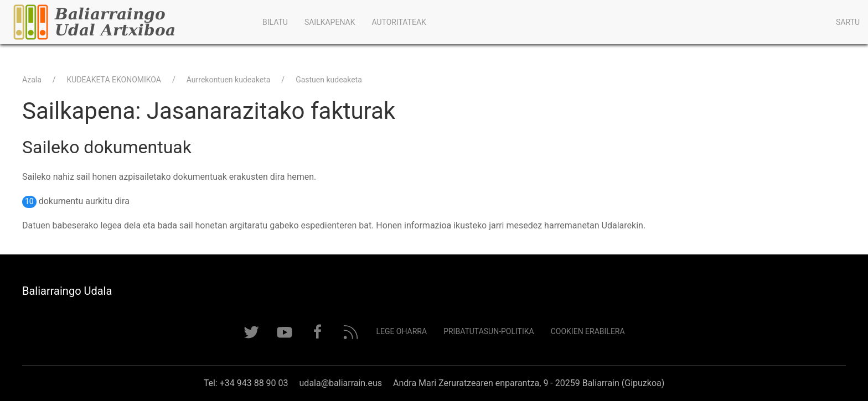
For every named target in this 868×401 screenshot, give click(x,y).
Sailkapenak (330, 22)
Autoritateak (399, 22)
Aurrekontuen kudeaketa (229, 80)
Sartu (848, 22)
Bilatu (275, 22)
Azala (32, 80)
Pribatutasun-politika (489, 331)
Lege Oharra (401, 331)
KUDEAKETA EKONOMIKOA (114, 80)
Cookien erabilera (588, 331)
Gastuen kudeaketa (329, 80)
